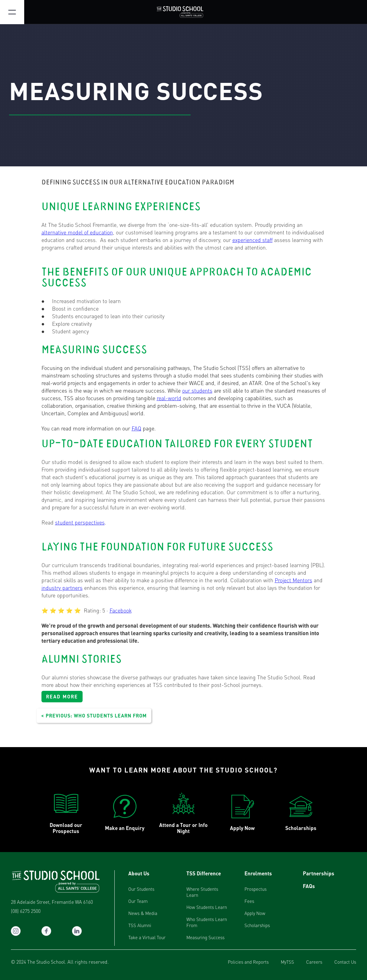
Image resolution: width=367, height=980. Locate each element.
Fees (249, 901)
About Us (139, 873)
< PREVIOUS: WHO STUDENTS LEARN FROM (94, 715)
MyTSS (287, 962)
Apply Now (255, 913)
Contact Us (345, 962)
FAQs (309, 886)
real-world (169, 398)
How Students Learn (207, 907)
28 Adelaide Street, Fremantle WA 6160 (52, 902)
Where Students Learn (202, 892)
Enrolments (258, 873)
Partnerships (319, 873)
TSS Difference (204, 873)
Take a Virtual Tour (147, 937)
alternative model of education (77, 232)
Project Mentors (293, 580)
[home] (184, 12)
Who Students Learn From (207, 922)
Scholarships (257, 925)
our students (197, 390)
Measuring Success (205, 937)
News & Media (143, 913)
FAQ (136, 428)
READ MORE (62, 696)
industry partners (62, 588)
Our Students (141, 889)
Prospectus (256, 889)
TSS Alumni (140, 925)
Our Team (138, 901)
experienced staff (252, 240)
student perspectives (80, 522)
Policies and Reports (248, 962)
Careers (314, 962)
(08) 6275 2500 (26, 911)
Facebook (121, 610)
